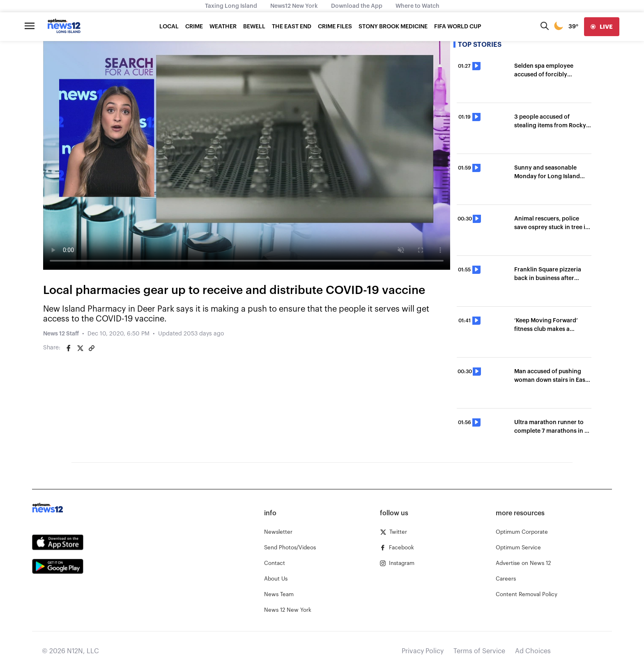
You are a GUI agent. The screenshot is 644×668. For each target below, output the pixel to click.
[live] (602, 27)
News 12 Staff (61, 334)
